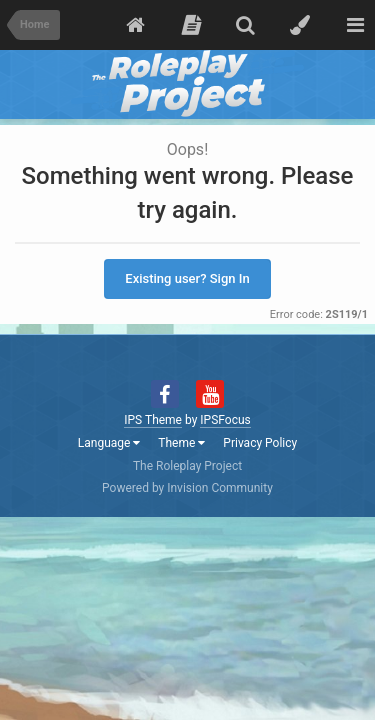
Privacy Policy (260, 443)
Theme (181, 443)
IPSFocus (225, 420)
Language (109, 443)
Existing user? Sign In (187, 278)
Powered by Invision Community (187, 488)
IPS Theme (153, 420)
